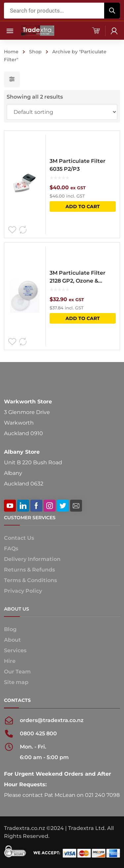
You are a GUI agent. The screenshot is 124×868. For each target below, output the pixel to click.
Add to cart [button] (83, 206)
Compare (23, 230)
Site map (16, 682)
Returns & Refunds (29, 570)
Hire (10, 661)
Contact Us (19, 538)
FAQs (11, 548)
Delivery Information (32, 559)
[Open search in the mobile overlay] (62, 11)
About (12, 640)
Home (11, 52)
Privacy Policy (23, 591)
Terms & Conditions (30, 580)
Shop (35, 52)
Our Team (17, 672)
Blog (10, 629)
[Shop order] (62, 112)
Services (15, 650)
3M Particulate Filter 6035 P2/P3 (78, 165)
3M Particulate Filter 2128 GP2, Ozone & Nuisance (78, 277)
